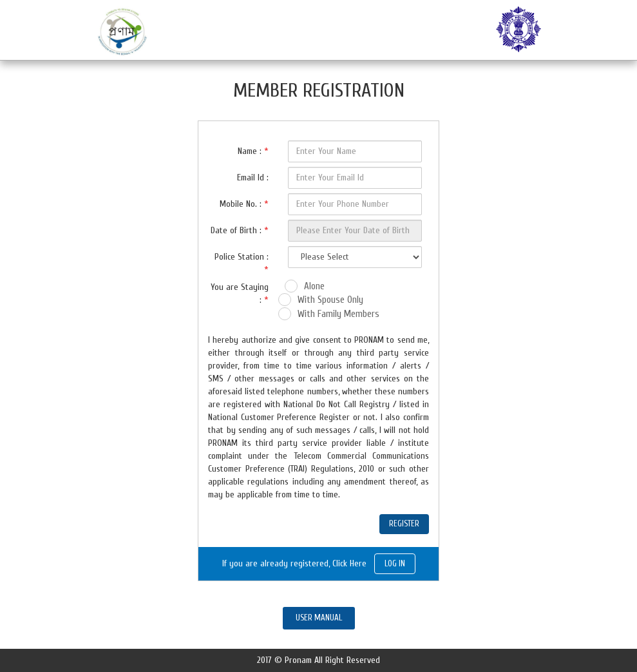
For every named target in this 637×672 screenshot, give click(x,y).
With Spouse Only (330, 300)
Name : (253, 151)
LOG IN (395, 563)
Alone (314, 286)
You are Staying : (240, 293)
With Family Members (338, 314)
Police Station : (242, 263)
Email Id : (253, 178)
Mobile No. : (244, 204)
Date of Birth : (240, 230)
